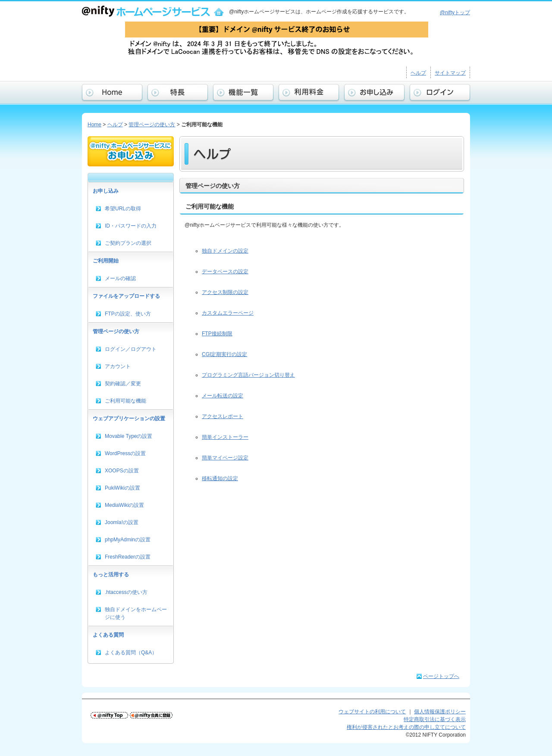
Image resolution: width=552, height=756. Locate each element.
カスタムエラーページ (228, 313)
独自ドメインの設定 (225, 251)
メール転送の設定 (223, 396)
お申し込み (106, 191)
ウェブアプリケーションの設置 (129, 419)
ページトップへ (441, 676)
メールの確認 (120, 278)
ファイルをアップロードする (126, 296)
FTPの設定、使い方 (128, 314)
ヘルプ (418, 73)
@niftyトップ (455, 12)
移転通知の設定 (220, 478)
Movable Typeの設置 (129, 436)
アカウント (118, 366)
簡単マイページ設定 (225, 458)
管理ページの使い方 (152, 125)
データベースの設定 (225, 272)
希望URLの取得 (123, 209)
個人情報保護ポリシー (440, 712)
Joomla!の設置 (122, 522)
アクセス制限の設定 (225, 292)
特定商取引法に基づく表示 (435, 719)
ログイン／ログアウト (131, 349)
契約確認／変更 (123, 384)
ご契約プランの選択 (128, 243)
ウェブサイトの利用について (372, 712)
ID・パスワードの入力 (131, 226)
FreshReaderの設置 (128, 557)
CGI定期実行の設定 (224, 354)
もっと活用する (111, 575)
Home (94, 125)
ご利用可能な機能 (125, 401)
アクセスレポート (223, 416)
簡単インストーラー (225, 437)
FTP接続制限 (217, 334)
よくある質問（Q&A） (131, 653)
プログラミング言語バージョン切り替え (248, 375)
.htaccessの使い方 (126, 592)
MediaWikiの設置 (124, 505)
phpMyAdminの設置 (128, 540)
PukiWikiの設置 (122, 488)
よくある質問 (108, 635)
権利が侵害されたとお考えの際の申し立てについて (406, 727)
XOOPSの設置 (122, 471)
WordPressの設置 (125, 453)
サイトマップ (450, 73)
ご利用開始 (106, 261)
